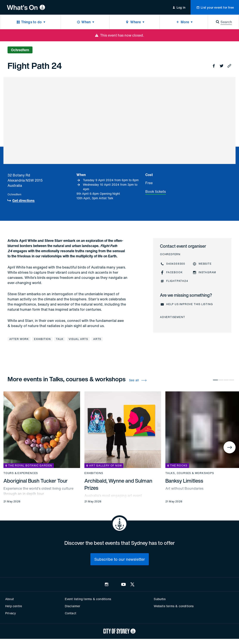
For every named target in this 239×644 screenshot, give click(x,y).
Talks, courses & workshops (190, 473)
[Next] (230, 447)
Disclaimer (73, 606)
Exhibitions (94, 473)
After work (19, 339)
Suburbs (160, 599)
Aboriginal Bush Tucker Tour (36, 481)
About (9, 599)
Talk (60, 339)
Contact (71, 613)
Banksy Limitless (184, 481)
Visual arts (78, 339)
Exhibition (42, 339)
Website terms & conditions (174, 606)
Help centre (14, 606)
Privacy (11, 613)
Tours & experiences (21, 473)
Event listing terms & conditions (88, 599)
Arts (97, 339)
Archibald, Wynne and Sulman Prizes (118, 484)
